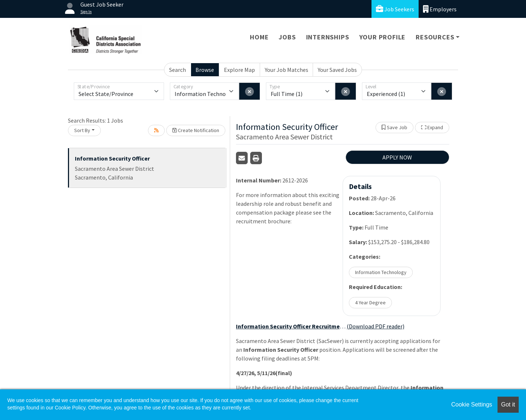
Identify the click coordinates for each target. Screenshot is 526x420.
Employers (440, 9)
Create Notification (196, 130)
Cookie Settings (472, 404)
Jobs (287, 37)
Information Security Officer (112, 158)
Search (178, 70)
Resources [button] (435, 37)
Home (259, 37)
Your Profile (383, 37)
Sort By (82, 130)
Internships (328, 37)
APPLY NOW (397, 157)
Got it (508, 404)
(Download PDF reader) (376, 326)
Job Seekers (395, 9)
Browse (205, 70)
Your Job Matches (287, 70)
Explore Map (239, 70)
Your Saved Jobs (337, 70)
